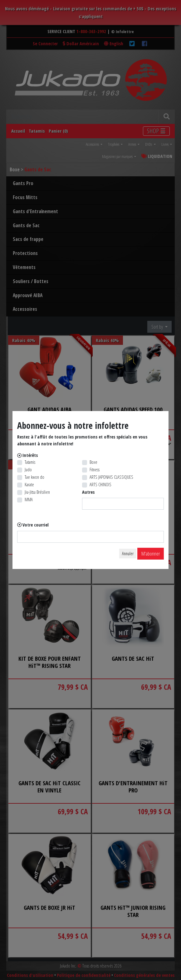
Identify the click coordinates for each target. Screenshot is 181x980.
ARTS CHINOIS (100, 485)
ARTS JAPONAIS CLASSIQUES (111, 477)
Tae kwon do (34, 477)
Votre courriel (36, 525)
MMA (29, 500)
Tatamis (30, 462)
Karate (29, 485)
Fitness (95, 470)
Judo (28, 470)
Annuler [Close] (128, 554)
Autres (88, 492)
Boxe (93, 462)
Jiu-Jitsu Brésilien (37, 492)
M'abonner (151, 554)
